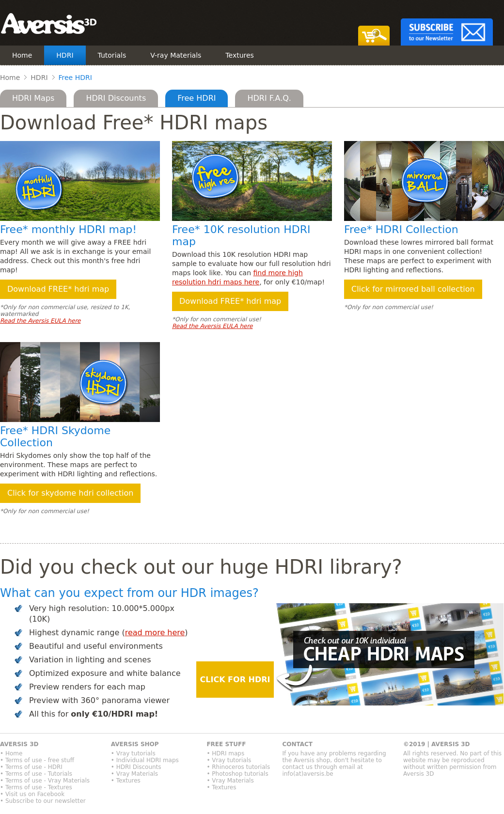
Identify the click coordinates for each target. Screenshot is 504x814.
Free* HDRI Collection (401, 229)
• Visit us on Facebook (32, 794)
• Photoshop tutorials (237, 774)
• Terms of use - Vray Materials (45, 781)
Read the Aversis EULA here (40, 321)
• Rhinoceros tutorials (238, 767)
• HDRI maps (225, 753)
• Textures (126, 781)
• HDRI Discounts (136, 767)
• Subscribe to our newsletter (43, 801)
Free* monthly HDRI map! (68, 229)
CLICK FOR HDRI (235, 680)
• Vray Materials (134, 774)
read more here (155, 633)
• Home (11, 753)
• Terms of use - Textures (36, 787)
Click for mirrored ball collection (413, 289)
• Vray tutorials (133, 753)
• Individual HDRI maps (145, 760)
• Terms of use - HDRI (31, 767)
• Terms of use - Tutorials (36, 774)
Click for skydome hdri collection (70, 493)
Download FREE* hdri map (58, 289)
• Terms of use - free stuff (37, 760)
